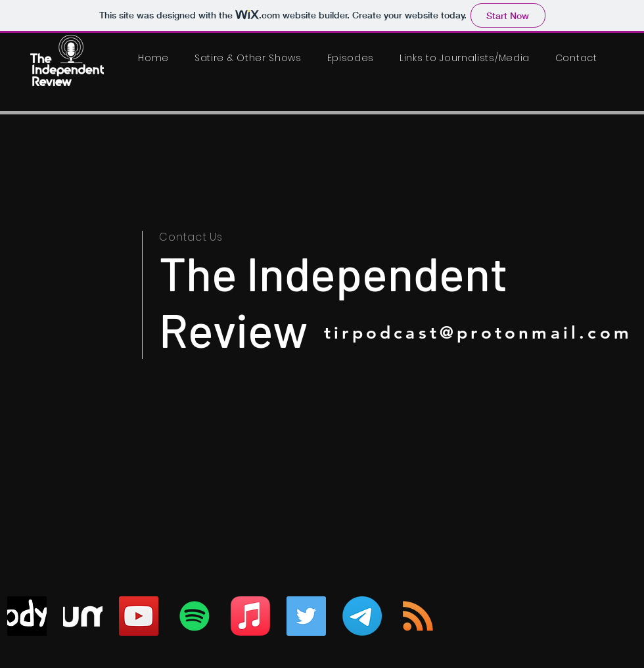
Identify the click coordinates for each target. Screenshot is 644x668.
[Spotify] (195, 616)
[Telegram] (362, 616)
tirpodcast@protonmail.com (478, 333)
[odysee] (27, 616)
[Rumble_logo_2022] (83, 616)
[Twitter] (306, 616)
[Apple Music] (250, 616)
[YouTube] (139, 616)
